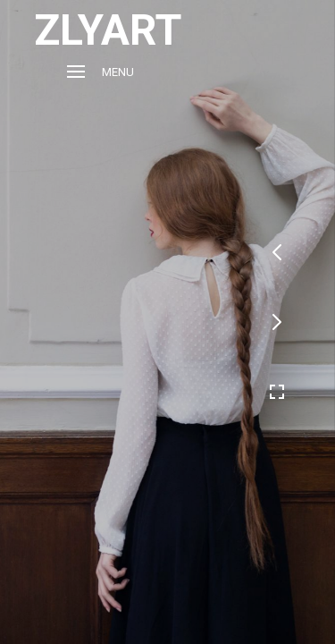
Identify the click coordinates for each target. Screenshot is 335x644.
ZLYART (108, 30)
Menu (100, 72)
